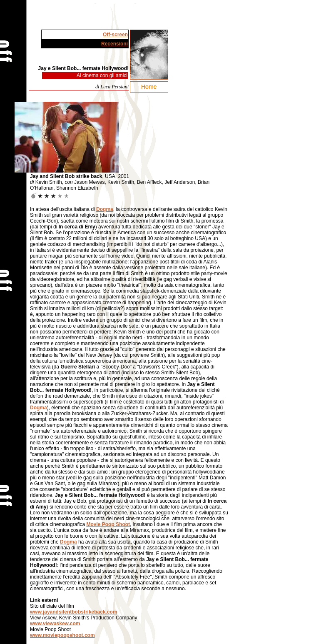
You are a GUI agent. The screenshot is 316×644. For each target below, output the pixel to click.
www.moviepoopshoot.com (62, 635)
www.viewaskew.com (55, 624)
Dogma (105, 209)
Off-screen (115, 35)
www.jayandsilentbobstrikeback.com (74, 612)
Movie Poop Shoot (108, 524)
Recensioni (114, 44)
